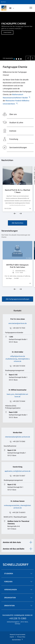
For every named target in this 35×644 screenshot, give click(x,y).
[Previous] (28, 58)
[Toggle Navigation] (31, 8)
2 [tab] (16, 59)
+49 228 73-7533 (19, 328)
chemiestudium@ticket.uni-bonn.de (17, 437)
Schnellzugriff (16, 564)
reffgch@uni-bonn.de (18, 356)
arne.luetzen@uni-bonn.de (18, 323)
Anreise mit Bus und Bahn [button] (14, 549)
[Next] (33, 58)
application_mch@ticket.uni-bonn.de (17, 471)
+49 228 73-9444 (19, 401)
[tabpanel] (17, 36)
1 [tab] (14, 59)
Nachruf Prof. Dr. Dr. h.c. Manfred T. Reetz (17, 191)
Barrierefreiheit (17, 640)
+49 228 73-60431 (19, 512)
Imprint (12, 637)
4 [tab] (21, 59)
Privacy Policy (21, 637)
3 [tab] (19, 59)
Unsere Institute (7, 32)
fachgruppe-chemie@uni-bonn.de (18, 615)
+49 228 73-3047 (19, 476)
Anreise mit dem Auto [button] (12, 542)
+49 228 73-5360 (19, 441)
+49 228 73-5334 (19, 366)
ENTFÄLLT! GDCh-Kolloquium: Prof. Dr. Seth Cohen (18, 266)
